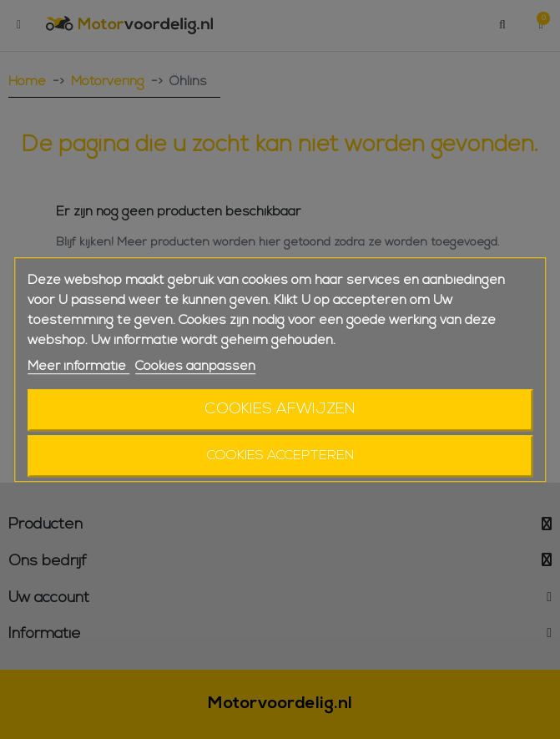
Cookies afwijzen (280, 410)
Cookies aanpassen (195, 367)
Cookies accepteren (280, 456)
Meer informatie (78, 367)
